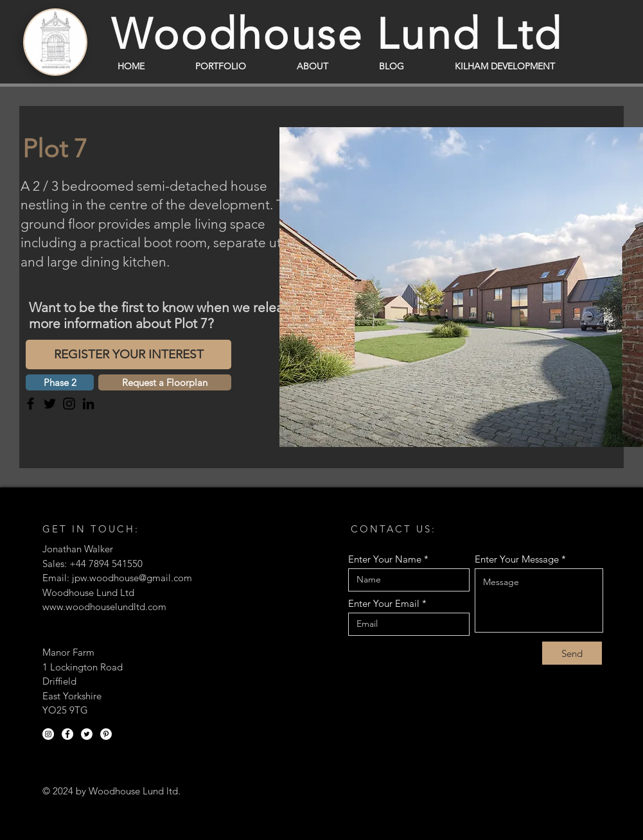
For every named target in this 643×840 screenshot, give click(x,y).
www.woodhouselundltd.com (104, 607)
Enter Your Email (384, 603)
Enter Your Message (517, 559)
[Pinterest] (106, 734)
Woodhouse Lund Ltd (337, 34)
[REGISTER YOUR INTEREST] (128, 354)
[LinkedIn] (88, 404)
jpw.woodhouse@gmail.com (132, 578)
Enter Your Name (385, 559)
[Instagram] (69, 404)
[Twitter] (50, 404)
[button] (60, 382)
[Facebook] (31, 404)
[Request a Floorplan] (165, 382)
